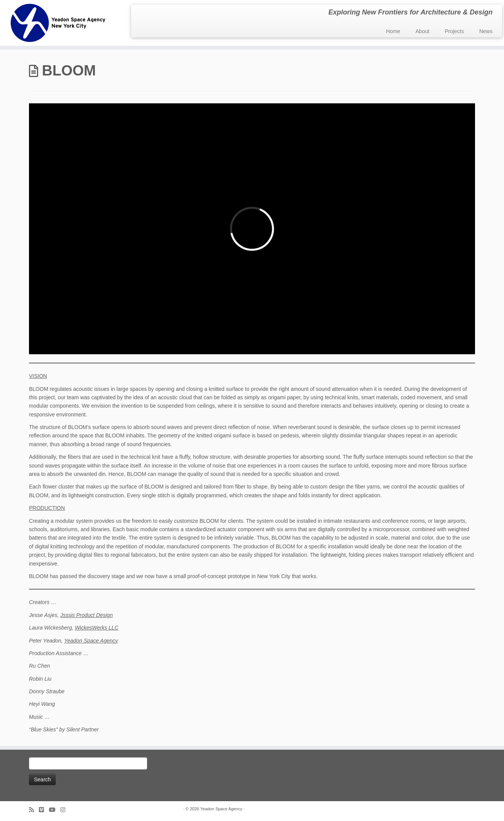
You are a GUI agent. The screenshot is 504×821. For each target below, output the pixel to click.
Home (393, 31)
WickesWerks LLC (96, 628)
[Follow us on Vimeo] (44, 810)
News (486, 31)
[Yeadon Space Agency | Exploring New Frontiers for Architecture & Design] (58, 23)
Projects (454, 31)
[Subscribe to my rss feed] (34, 810)
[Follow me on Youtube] (55, 810)
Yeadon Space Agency (91, 641)
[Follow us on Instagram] (65, 810)
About (423, 31)
